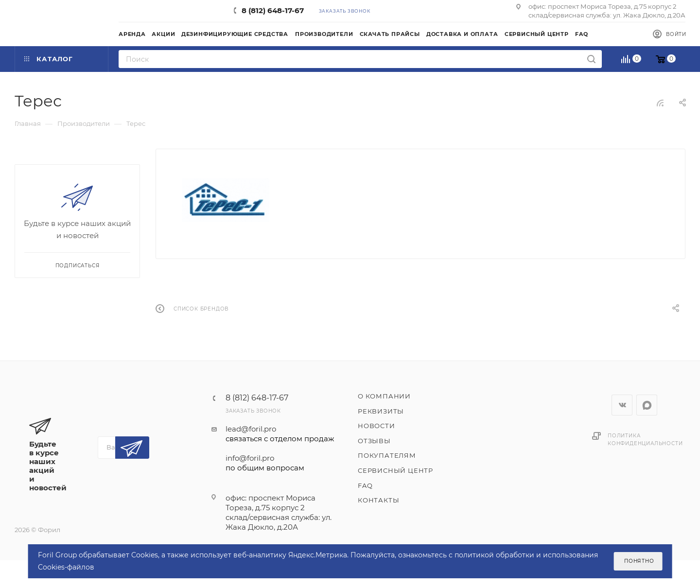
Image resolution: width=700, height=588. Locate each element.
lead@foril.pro (280, 434)
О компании (384, 396)
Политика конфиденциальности (645, 440)
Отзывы (374, 441)
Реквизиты (381, 411)
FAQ (365, 485)
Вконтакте (622, 405)
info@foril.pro (280, 463)
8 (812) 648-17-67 (273, 10)
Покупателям (387, 455)
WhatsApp (647, 405)
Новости (376, 426)
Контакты (378, 500)
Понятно (639, 561)
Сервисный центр (395, 470)
